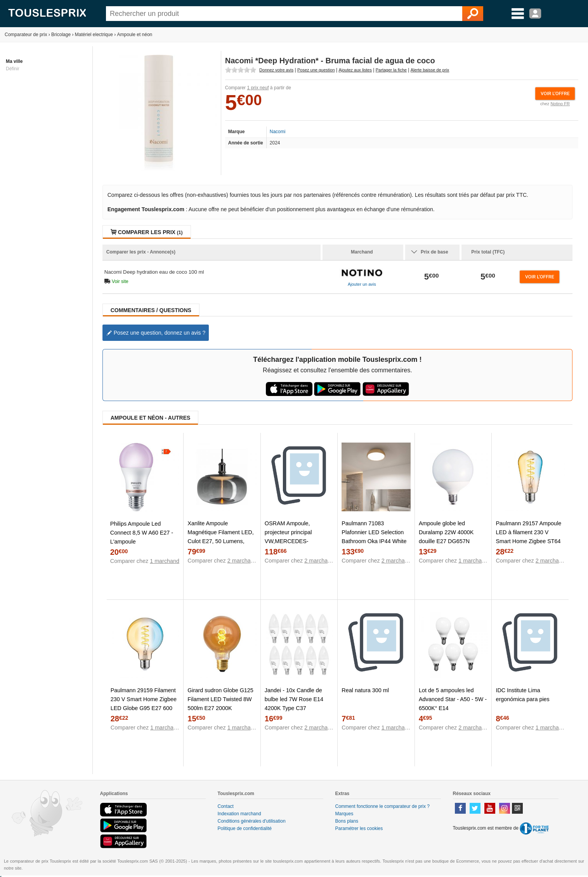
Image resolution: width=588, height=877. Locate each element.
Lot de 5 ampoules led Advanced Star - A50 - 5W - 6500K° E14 (453, 699)
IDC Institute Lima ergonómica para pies (522, 695)
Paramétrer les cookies (359, 828)
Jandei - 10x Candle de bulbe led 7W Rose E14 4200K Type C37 (294, 699)
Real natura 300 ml (365, 690)
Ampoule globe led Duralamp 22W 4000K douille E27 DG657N (446, 532)
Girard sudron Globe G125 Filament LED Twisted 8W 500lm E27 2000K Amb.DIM (220, 704)
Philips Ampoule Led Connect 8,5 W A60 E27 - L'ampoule (142, 533)
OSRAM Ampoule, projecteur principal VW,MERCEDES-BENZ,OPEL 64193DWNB (297, 537)
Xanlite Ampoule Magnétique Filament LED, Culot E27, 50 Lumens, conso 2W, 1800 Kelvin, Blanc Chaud (220, 541)
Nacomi (278, 132)
